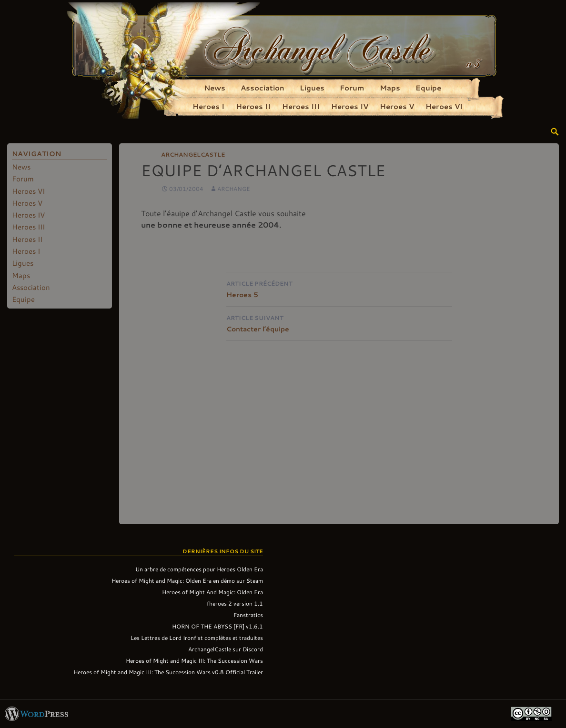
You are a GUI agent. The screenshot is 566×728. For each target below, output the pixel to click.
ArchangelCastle (193, 154)
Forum (352, 88)
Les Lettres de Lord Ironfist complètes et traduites (197, 638)
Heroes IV (350, 106)
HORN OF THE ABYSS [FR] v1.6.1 (217, 626)
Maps (390, 88)
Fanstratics (248, 615)
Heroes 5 (339, 288)
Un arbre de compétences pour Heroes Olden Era (199, 569)
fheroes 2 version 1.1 (235, 603)
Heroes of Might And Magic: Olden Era (212, 592)
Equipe (428, 88)
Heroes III (301, 106)
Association (263, 88)
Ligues (312, 88)
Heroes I (208, 106)
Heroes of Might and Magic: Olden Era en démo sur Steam (187, 580)
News (215, 88)
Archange (234, 189)
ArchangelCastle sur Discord (226, 649)
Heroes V (397, 106)
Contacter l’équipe (339, 323)
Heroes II (253, 106)
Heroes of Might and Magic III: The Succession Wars (194, 660)
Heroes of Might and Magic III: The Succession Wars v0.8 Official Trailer (168, 672)
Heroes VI (444, 106)
